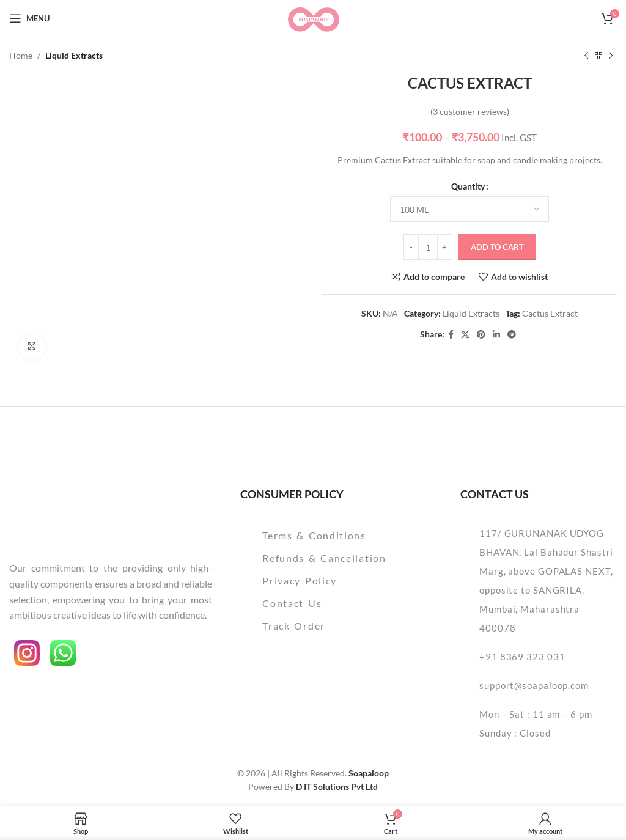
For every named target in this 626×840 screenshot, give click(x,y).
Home (21, 55)
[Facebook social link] (451, 335)
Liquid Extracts (74, 55)
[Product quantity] (428, 248)
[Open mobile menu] (29, 18)
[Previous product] (586, 56)
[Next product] (611, 56)
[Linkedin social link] (496, 335)
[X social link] (465, 335)
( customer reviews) (470, 112)
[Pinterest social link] (481, 335)
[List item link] (335, 536)
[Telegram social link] (512, 335)
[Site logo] (313, 17)
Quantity (468, 186)
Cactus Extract (550, 313)
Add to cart (497, 247)
